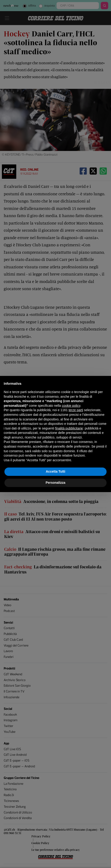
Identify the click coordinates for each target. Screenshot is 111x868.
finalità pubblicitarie (69, 428)
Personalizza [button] (55, 483)
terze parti (76, 410)
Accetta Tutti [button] (56, 471)
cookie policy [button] (71, 406)
